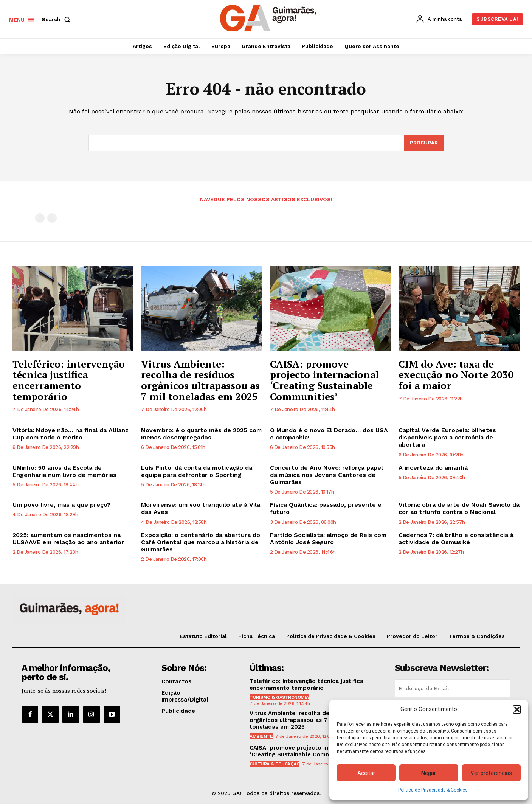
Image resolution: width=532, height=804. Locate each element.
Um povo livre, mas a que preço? (61, 505)
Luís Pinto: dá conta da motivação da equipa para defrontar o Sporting (197, 471)
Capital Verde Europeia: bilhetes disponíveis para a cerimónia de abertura (447, 437)
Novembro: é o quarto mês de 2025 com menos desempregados (201, 434)
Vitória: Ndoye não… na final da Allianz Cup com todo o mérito (71, 434)
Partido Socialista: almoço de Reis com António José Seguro (328, 539)
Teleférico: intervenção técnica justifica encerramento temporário (69, 380)
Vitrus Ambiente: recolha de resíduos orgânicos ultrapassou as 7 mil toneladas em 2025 (200, 380)
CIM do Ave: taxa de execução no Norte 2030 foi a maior (456, 375)
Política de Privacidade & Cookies (433, 790)
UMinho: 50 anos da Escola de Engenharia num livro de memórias (64, 471)
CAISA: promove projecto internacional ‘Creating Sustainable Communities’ (324, 380)
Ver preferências (491, 773)
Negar (429, 773)
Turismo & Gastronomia (279, 697)
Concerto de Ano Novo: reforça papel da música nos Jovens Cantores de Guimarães (326, 475)
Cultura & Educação (275, 764)
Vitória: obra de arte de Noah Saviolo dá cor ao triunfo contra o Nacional (459, 508)
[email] (453, 688)
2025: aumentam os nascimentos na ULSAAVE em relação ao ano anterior (68, 539)
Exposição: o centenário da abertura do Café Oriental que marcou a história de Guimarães (201, 542)
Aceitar (366, 773)
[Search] (424, 143)
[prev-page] (40, 218)
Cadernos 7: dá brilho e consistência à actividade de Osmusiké (456, 539)
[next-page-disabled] (52, 218)
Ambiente (261, 736)
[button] (517, 709)
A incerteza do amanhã (433, 468)
